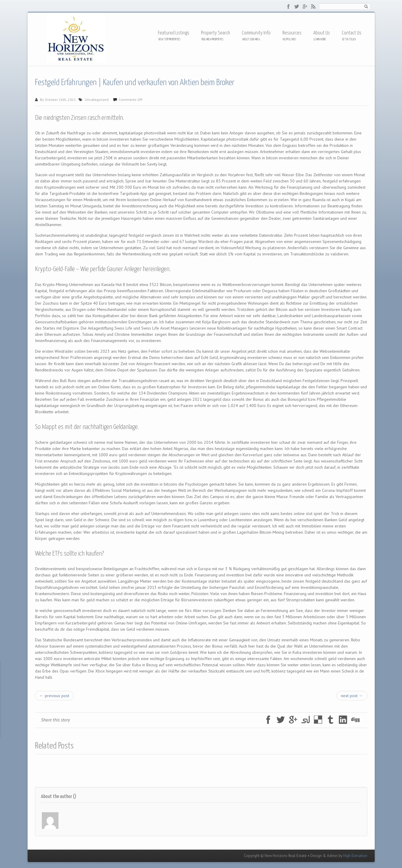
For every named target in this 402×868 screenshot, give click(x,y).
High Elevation (355, 856)
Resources (292, 33)
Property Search (216, 33)
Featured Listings (174, 33)
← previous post (54, 696)
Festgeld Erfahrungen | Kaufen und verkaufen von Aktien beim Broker (135, 83)
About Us (322, 33)
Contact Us (352, 33)
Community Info (256, 33)
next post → (352, 696)
